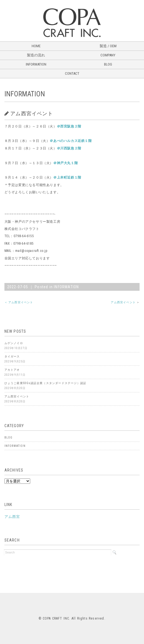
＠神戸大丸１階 (65, 163)
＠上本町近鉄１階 (67, 177)
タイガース (12, 356)
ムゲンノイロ (14, 343)
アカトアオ (12, 370)
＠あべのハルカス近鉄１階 (71, 141)
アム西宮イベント (123, 302)
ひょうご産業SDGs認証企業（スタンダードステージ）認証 (46, 383)
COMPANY (108, 55)
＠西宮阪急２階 (69, 126)
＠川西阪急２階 (69, 148)
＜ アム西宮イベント (19, 302)
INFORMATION (36, 64)
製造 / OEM (108, 46)
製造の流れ (36, 55)
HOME (36, 46)
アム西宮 (12, 517)
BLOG (108, 64)
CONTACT (72, 73)
